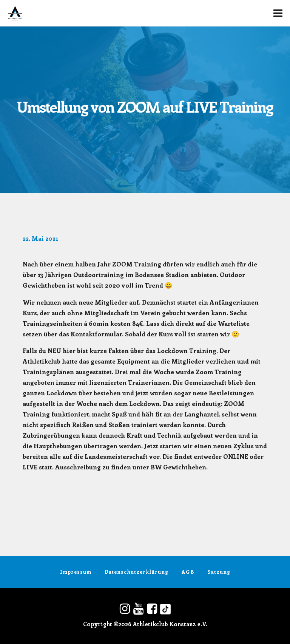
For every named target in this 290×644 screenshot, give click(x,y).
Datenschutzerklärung (137, 572)
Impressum (76, 572)
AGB (188, 572)
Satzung (219, 572)
